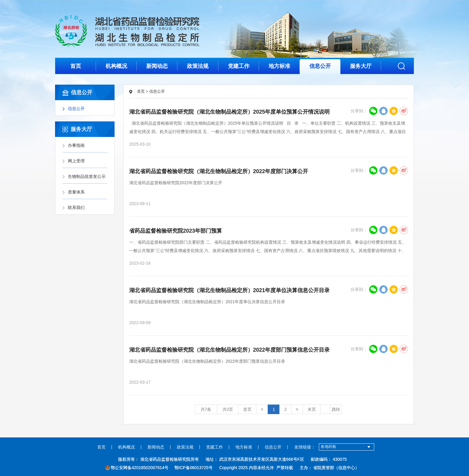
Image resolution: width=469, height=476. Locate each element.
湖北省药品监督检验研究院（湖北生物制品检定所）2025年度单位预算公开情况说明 (229, 112)
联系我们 (76, 208)
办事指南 (76, 145)
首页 (76, 66)
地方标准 (279, 66)
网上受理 (76, 161)
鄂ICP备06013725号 (194, 468)
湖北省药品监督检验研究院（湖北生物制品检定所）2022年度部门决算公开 (219, 171)
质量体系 (76, 192)
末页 (312, 409)
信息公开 (320, 66)
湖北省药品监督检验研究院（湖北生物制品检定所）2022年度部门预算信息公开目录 (229, 350)
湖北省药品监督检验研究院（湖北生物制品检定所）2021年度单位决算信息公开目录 (229, 290)
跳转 (336, 409)
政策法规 (198, 66)
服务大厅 (361, 66)
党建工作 (239, 66)
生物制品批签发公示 (87, 176)
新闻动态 (157, 66)
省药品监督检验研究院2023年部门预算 (176, 231)
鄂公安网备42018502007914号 (137, 468)
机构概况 (116, 66)
